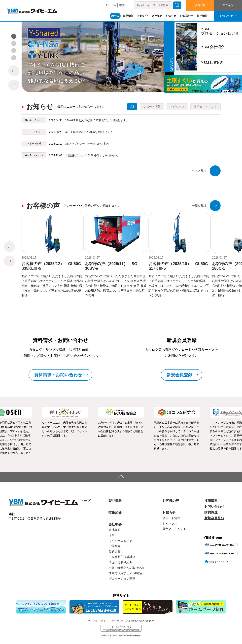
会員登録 (200, 5)
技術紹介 (142, 16)
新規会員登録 (214, 518)
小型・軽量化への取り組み (126, 568)
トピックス (170, 524)
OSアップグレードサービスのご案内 (87, 144)
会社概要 (157, 16)
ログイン (228, 5)
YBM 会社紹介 (213, 47)
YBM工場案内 (212, 63)
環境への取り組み (120, 562)
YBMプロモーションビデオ (220, 31)
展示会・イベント (174, 529)
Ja (114, 5)
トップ (85, 501)
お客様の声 (187, 16)
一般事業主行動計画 (122, 557)
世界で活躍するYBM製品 (125, 573)
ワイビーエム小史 (120, 541)
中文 (122, 5)
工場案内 (114, 546)
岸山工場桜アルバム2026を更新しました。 (91, 132)
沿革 (111, 535)
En (108, 5)
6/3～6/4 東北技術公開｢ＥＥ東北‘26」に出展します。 (97, 120)
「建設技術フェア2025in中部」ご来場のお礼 (92, 155)
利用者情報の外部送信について (140, 621)
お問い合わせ (228, 16)
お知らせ (171, 16)
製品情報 (128, 16)
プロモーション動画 (122, 579)
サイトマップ (117, 621)
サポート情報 (171, 518)
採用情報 (202, 16)
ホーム (115, 16)
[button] (14, 36)
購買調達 (211, 512)
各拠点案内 (116, 552)
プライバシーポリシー (98, 621)
